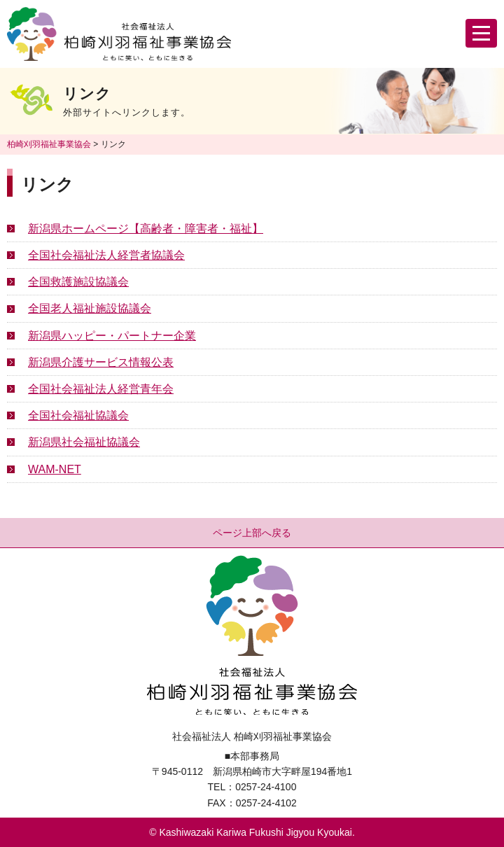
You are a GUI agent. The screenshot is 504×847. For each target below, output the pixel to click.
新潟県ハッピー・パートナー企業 (112, 336)
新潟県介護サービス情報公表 (101, 362)
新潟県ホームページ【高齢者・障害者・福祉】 (146, 229)
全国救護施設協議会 (78, 282)
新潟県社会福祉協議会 (84, 442)
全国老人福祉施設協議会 (90, 308)
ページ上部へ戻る (252, 533)
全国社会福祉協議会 (78, 415)
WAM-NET (55, 469)
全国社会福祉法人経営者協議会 (106, 255)
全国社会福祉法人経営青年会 (101, 389)
